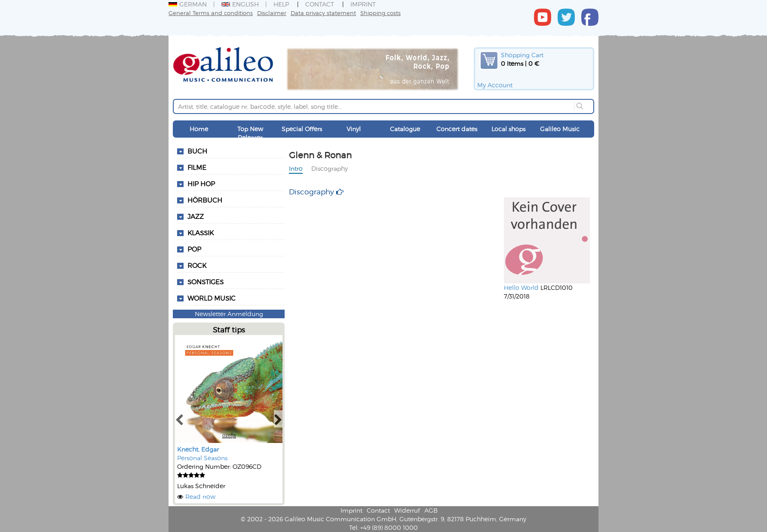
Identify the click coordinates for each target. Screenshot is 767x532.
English (240, 4)
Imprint (363, 4)
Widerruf (407, 510)
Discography (330, 168)
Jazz (196, 216)
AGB (431, 510)
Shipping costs (380, 13)
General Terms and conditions (211, 13)
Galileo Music (560, 129)
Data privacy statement (323, 13)
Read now (200, 497)
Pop (194, 249)
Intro (296, 168)
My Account (495, 85)
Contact (320, 4)
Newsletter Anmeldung (229, 314)
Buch (197, 151)
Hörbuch (205, 200)
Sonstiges (206, 282)
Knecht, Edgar (198, 449)
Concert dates (457, 129)
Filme (197, 167)
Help (281, 4)
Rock (197, 265)
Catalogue (405, 129)
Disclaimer (272, 13)
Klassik (201, 233)
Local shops (508, 129)
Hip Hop (201, 184)
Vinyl (354, 129)
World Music (212, 298)
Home (199, 129)
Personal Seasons (202, 458)
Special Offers (302, 129)
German (188, 4)
